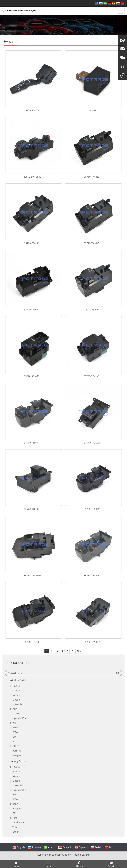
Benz (15, 727)
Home (16, 864)
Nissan (16, 695)
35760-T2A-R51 (92, 575)
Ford (15, 741)
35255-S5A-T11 (32, 110)
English (19, 847)
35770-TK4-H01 (92, 243)
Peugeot (17, 809)
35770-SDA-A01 (92, 376)
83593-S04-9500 (32, 177)
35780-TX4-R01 (92, 177)
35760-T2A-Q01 (32, 642)
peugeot (17, 755)
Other (16, 746)
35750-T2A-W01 (32, 575)
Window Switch (19, 680)
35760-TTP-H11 (32, 443)
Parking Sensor (18, 761)
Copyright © (44, 855)
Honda (16, 690)
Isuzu (15, 709)
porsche (17, 751)
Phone (79, 864)
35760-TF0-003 (32, 509)
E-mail (111, 864)
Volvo (15, 827)
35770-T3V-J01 (92, 310)
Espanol (81, 847)
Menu (48, 864)
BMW (15, 732)
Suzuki (16, 714)
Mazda (16, 700)
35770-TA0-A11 (32, 310)
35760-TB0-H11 (92, 509)
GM (14, 737)
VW (14, 723)
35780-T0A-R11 (32, 243)
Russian (34, 847)
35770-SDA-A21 (32, 376)
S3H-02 (92, 110)
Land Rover (19, 822)
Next (79, 651)
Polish (96, 847)
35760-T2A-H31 (92, 642)
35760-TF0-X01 (92, 443)
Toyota (16, 686)
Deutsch (65, 847)
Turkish (111, 847)
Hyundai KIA (19, 718)
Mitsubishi (18, 704)
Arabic (50, 847)
